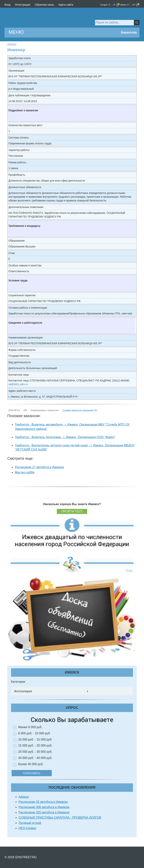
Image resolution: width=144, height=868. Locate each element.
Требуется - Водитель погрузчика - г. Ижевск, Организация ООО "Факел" (65, 437)
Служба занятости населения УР (80, 410)
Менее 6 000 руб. (30, 727)
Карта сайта (66, 5)
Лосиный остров (30, 823)
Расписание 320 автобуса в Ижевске (44, 812)
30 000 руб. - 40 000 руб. (35, 758)
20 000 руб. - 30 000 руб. (35, 752)
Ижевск (12, 44)
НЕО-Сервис (27, 828)
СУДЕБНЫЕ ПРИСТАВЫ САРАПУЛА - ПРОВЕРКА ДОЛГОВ (60, 818)
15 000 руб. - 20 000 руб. (35, 746)
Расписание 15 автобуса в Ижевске (43, 802)
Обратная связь (44, 5)
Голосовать (36, 773)
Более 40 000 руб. (31, 764)
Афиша (24, 797)
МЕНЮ (16, 32)
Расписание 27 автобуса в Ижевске (39, 467)
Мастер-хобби (25, 472)
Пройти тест (72, 511)
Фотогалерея (23, 691)
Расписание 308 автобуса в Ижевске (44, 807)
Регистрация (23, 5)
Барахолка (129, 32)
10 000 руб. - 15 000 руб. (35, 740)
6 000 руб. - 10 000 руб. (34, 733)
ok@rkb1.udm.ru (18, 384)
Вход (7, 5)
